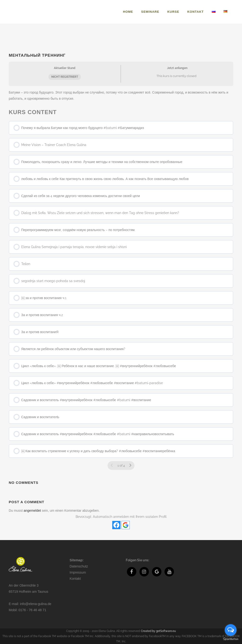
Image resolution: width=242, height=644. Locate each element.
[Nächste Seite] (130, 465)
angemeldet (32, 511)
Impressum (78, 572)
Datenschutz (79, 566)
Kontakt (75, 579)
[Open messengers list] (231, 630)
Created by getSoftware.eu (158, 631)
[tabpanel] (121, 95)
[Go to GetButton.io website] (231, 639)
